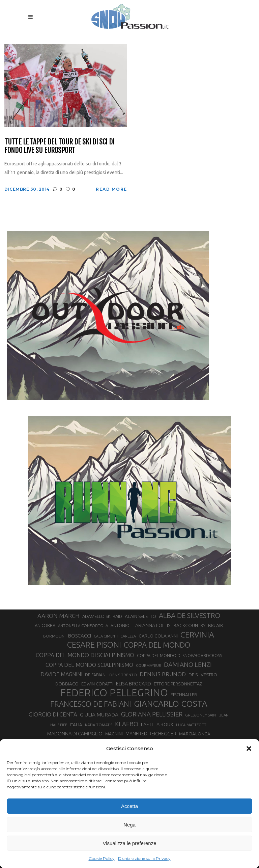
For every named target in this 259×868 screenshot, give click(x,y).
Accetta (129, 806)
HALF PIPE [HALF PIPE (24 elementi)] (59, 725)
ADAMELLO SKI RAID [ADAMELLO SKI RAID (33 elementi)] (102, 616)
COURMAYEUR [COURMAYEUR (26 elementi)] (149, 666)
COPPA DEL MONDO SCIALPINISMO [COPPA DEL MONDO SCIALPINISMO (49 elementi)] (89, 665)
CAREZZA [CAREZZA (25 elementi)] (128, 636)
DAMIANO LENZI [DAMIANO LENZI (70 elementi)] (188, 664)
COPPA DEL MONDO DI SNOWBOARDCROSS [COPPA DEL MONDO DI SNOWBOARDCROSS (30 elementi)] (179, 655)
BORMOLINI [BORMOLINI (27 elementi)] (54, 636)
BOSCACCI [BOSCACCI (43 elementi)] (80, 636)
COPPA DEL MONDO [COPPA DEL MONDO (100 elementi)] (157, 645)
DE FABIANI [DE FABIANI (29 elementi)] (96, 675)
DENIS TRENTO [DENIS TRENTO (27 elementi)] (123, 675)
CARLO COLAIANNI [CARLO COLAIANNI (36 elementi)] (158, 636)
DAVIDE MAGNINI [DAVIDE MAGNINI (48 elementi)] (61, 674)
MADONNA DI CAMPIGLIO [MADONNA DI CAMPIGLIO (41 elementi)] (75, 734)
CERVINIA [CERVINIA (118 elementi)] (197, 634)
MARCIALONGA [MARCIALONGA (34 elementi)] (195, 734)
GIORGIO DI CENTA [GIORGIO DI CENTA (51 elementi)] (53, 714)
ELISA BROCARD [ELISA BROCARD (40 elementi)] (134, 684)
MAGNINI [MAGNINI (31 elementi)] (114, 734)
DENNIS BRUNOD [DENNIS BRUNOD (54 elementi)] (163, 674)
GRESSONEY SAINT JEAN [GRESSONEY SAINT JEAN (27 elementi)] (207, 715)
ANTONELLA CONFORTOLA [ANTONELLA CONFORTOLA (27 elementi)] (83, 626)
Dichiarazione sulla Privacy (144, 858)
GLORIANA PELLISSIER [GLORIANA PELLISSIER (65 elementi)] (152, 714)
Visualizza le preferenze (130, 843)
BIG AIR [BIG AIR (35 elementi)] (215, 625)
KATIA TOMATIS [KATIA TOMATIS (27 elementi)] (99, 725)
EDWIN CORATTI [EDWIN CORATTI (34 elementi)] (97, 684)
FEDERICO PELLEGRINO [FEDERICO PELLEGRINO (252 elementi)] (114, 693)
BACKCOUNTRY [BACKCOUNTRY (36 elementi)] (189, 625)
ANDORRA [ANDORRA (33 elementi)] (45, 625)
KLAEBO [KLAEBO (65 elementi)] (127, 724)
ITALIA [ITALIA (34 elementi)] (76, 725)
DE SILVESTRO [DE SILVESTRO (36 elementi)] (203, 675)
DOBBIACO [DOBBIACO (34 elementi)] (67, 684)
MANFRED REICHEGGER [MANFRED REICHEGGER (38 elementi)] (151, 734)
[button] (249, 749)
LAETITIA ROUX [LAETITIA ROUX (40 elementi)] (157, 724)
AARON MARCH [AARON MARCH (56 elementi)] (59, 616)
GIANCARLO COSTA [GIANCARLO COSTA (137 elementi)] (171, 704)
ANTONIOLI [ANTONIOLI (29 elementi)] (122, 626)
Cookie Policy (102, 858)
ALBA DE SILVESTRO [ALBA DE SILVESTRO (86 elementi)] (190, 615)
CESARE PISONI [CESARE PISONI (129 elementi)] (94, 645)
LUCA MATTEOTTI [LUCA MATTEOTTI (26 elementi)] (192, 725)
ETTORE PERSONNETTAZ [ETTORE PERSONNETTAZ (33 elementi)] (178, 684)
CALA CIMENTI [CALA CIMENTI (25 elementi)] (106, 636)
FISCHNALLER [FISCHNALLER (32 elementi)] (184, 695)
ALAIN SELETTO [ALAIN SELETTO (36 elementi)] (140, 616)
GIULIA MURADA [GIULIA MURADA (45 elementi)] (99, 715)
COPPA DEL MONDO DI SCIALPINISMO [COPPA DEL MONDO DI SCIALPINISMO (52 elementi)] (85, 655)
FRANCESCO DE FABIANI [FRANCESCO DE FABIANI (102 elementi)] (91, 704)
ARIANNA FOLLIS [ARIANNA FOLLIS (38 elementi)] (153, 625)
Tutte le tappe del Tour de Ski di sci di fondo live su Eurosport (59, 146)
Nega (129, 825)
